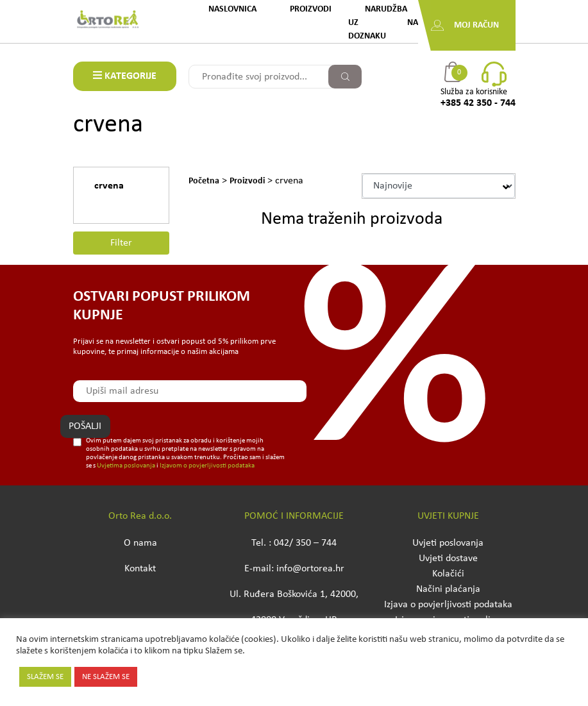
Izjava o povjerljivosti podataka (448, 605)
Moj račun (476, 25)
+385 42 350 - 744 (478, 103)
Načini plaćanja (448, 589)
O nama (140, 543)
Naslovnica (232, 9)
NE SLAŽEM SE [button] (106, 677)
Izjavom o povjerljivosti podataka (207, 466)
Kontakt (140, 569)
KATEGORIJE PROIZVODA (125, 80)
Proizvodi (311, 9)
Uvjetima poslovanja (126, 466)
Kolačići (448, 574)
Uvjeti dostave (448, 559)
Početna (204, 181)
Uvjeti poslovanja (448, 543)
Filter (121, 243)
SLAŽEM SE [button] (45, 677)
